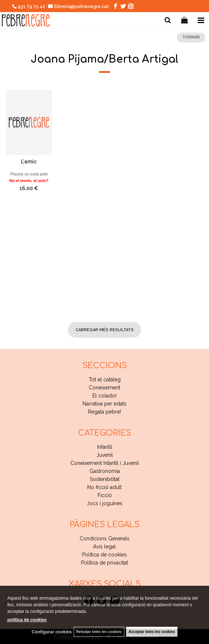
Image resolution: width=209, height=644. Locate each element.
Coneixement (104, 388)
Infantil (105, 447)
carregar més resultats (105, 330)
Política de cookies (104, 555)
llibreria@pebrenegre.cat (79, 7)
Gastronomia (105, 471)
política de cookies (27, 620)
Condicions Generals (104, 538)
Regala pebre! (104, 412)
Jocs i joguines (105, 503)
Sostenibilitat (105, 479)
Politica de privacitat (104, 563)
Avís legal (104, 547)
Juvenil (105, 455)
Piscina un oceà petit (29, 174)
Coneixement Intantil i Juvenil (105, 463)
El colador (105, 396)
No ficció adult (104, 487)
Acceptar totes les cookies (152, 632)
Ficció (105, 495)
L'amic (29, 162)
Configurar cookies (52, 632)
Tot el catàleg (105, 380)
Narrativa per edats (104, 404)
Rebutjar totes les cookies (99, 632)
